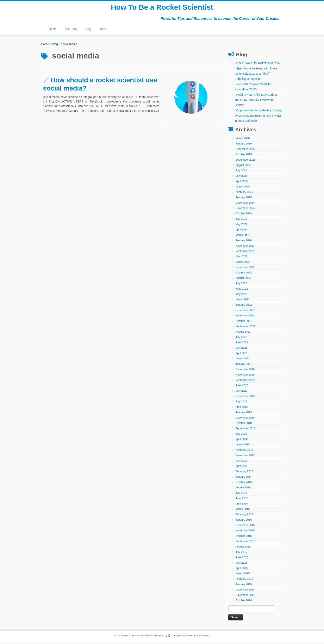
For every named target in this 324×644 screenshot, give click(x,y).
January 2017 (244, 479)
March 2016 (243, 511)
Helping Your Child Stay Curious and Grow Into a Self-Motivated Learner (256, 102)
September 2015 (245, 543)
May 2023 (241, 258)
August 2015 (243, 549)
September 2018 (245, 430)
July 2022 (241, 285)
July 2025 (241, 172)
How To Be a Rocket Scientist (162, 8)
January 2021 (244, 366)
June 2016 (242, 500)
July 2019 (241, 404)
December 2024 (245, 205)
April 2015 (242, 570)
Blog (88, 31)
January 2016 (244, 522)
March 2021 (243, 361)
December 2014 (245, 592)
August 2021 (243, 334)
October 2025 (244, 156)
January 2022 (244, 307)
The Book (71, 31)
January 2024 (244, 242)
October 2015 (244, 538)
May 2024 (241, 226)
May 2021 (241, 350)
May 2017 (241, 463)
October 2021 (244, 323)
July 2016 (241, 495)
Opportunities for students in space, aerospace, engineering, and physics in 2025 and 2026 (258, 118)
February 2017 (244, 473)
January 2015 (244, 586)
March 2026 (243, 140)
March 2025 (243, 189)
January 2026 (244, 146)
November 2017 (245, 457)
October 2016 (244, 484)
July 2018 (241, 436)
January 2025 (244, 199)
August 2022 (243, 280)
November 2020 (245, 377)
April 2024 (242, 232)
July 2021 (241, 339)
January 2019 (244, 414)
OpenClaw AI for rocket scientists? (258, 65)
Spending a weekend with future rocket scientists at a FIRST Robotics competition (256, 76)
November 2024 (245, 210)
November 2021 (245, 318)
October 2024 (244, 215)
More (104, 31)
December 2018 (245, 420)
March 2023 (243, 264)
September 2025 (245, 162)
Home (53, 31)
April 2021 (242, 355)
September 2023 (245, 253)
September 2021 (245, 328)
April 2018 (242, 441)
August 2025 (243, 167)
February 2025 (244, 194)
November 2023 (245, 248)
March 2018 (243, 447)
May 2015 (241, 565)
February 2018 (244, 452)
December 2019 (245, 398)
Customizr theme (200, 638)
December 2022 (245, 269)
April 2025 (242, 183)
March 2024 (243, 237)
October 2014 (244, 602)
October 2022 (244, 275)
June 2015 (242, 559)
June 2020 (242, 387)
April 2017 (242, 468)
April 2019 (242, 409)
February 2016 (244, 516)
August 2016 (243, 490)
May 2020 (241, 393)
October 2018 (244, 425)
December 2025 (245, 151)
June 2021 (242, 344)
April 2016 (242, 506)
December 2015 (245, 527)
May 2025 (241, 178)
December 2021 (245, 312)
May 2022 (241, 296)
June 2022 (242, 291)
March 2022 (243, 301)
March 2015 (243, 575)
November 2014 (245, 597)
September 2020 (245, 382)
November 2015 (245, 532)
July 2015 (241, 554)
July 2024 (241, 221)
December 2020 (245, 371)
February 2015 (244, 581)
